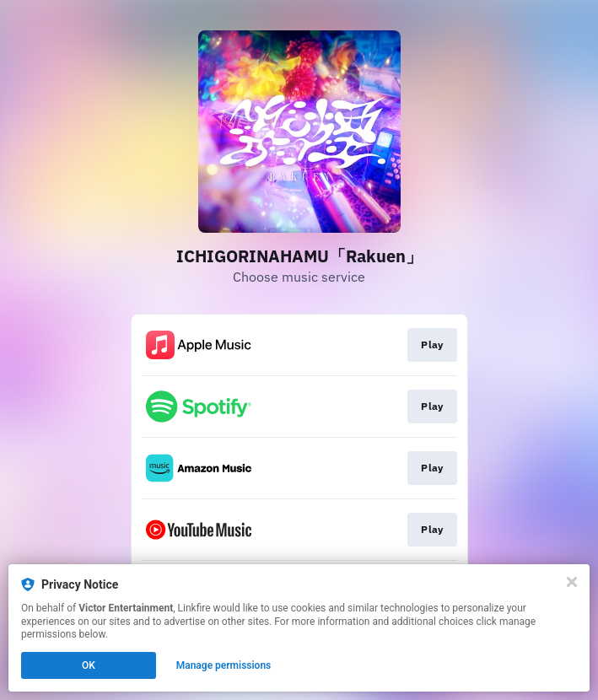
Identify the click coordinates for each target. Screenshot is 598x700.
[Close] (572, 582)
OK (89, 665)
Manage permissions (224, 665)
